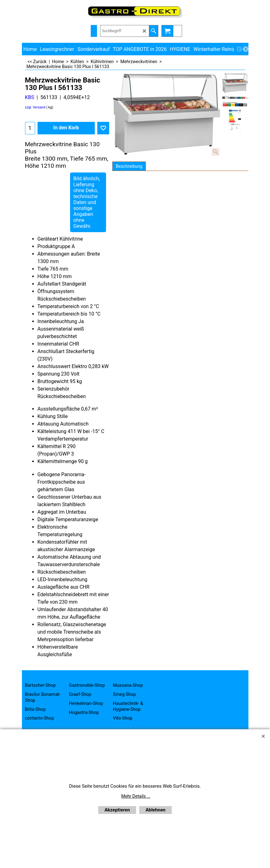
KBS (30, 97)
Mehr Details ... (136, 796)
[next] (246, 49)
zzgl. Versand (35, 107)
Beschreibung (129, 166)
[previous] (239, 49)
